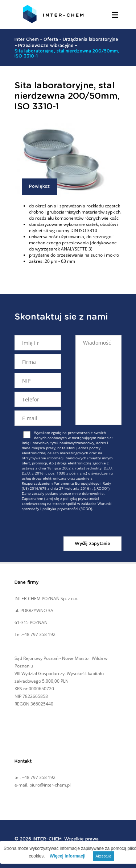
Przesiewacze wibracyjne (46, 46)
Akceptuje (104, 856)
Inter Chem (27, 39)
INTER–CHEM (47, 839)
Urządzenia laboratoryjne (90, 39)
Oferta (51, 39)
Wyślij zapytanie (92, 544)
